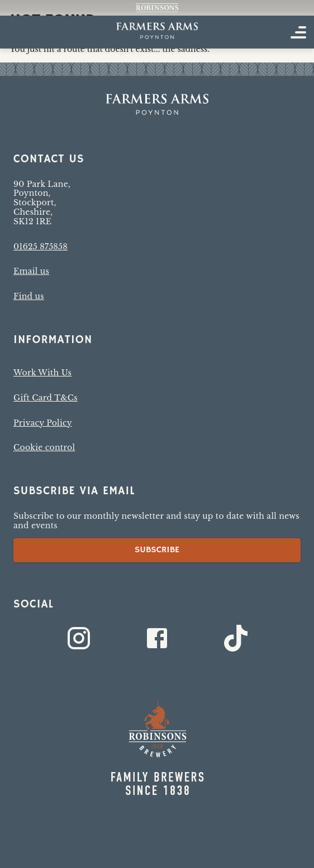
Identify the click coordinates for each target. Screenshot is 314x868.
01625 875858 (41, 247)
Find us (29, 296)
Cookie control (44, 447)
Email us (31, 271)
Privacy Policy (43, 423)
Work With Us (42, 373)
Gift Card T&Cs (46, 398)
